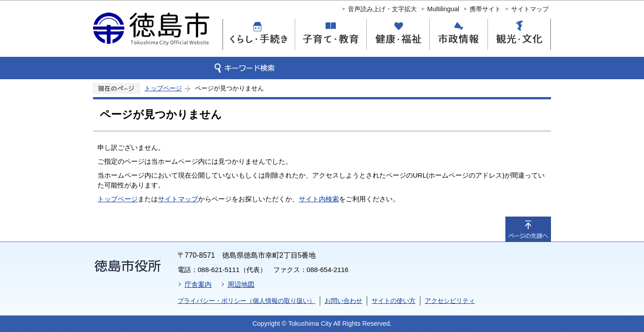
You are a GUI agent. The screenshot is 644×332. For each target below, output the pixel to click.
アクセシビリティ (450, 301)
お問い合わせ (343, 301)
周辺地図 (241, 284)
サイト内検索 (319, 199)
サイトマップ (530, 9)
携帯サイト (485, 9)
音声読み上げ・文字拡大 (382, 9)
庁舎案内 (198, 284)
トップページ (163, 88)
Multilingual (443, 9)
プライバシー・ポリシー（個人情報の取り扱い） (246, 301)
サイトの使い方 (394, 301)
